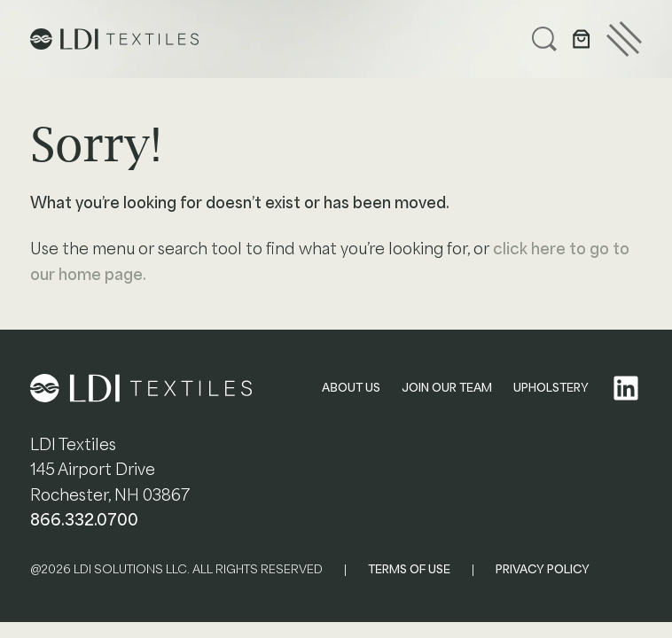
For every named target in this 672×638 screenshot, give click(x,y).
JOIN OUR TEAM (447, 388)
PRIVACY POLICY (543, 569)
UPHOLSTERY (551, 388)
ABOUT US (351, 388)
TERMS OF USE (409, 569)
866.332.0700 (84, 520)
